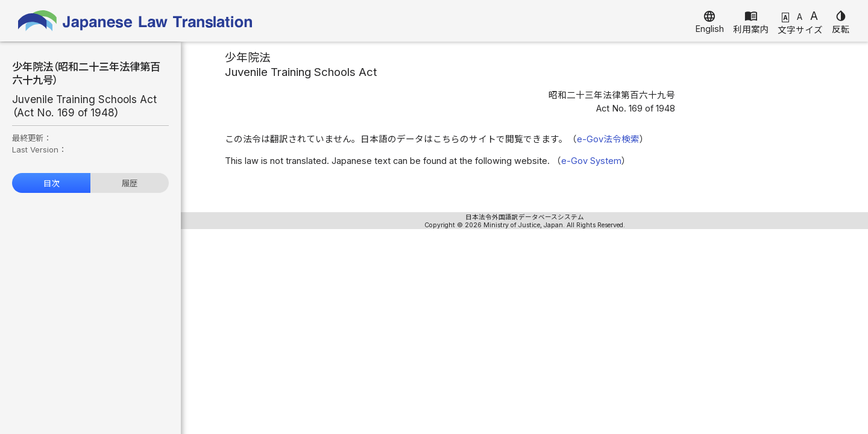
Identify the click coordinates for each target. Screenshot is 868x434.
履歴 (130, 183)
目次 (51, 183)
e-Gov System (591, 161)
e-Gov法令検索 (608, 139)
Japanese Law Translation (136, 21)
